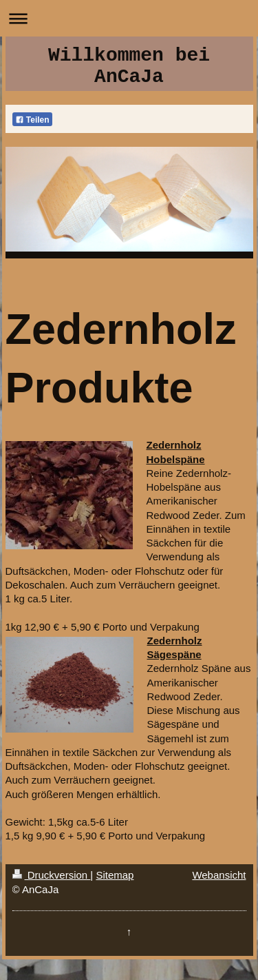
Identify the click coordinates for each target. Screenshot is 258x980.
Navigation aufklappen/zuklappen (129, 18)
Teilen (32, 120)
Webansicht (219, 875)
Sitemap (115, 875)
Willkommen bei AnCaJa (129, 66)
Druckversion (52, 875)
